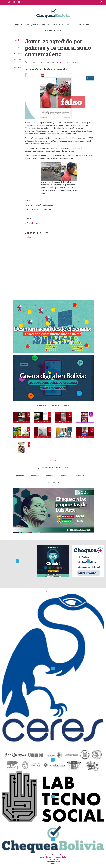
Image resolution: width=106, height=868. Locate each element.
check (17, 40)
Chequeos (18, 25)
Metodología (85, 25)
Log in (28, 246)
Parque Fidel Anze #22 (53, 855)
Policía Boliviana (33, 223)
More (52, 460)
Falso (59, 62)
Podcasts (71, 25)
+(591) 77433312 (53, 859)
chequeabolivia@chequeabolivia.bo (53, 857)
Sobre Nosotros (53, 30)
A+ (19, 67)
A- (15, 67)
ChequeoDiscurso (36, 25)
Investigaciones (56, 25)
